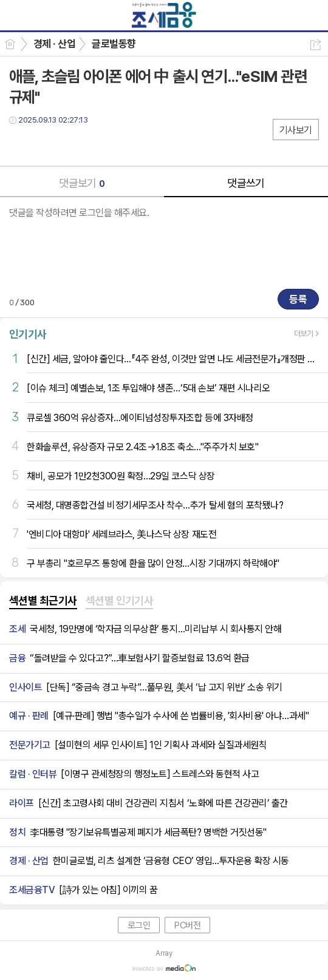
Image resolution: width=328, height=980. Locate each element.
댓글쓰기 (246, 183)
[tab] (43, 601)
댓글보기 (82, 183)
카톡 (68, 145)
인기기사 (28, 334)
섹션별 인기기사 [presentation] (120, 600)
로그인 (139, 925)
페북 (20, 145)
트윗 (44, 145)
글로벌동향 (114, 44)
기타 (93, 145)
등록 (298, 299)
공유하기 (316, 45)
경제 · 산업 (54, 44)
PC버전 (187, 925)
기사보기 (296, 130)
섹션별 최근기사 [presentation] (43, 600)
